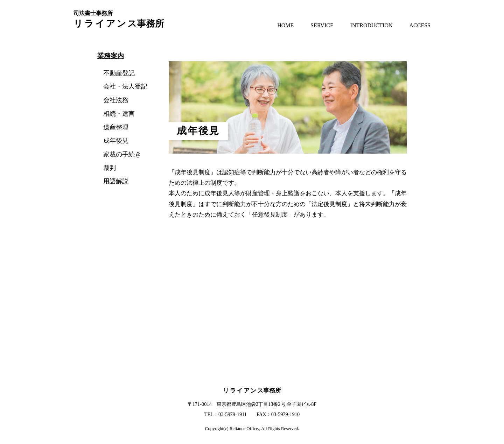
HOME (285, 25)
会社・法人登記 (125, 86)
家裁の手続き (122, 154)
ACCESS (420, 25)
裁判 (110, 168)
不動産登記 (119, 73)
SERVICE (322, 25)
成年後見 (116, 141)
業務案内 (111, 56)
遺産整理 (116, 127)
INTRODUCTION (372, 25)
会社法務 (116, 100)
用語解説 (116, 181)
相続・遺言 (119, 114)
